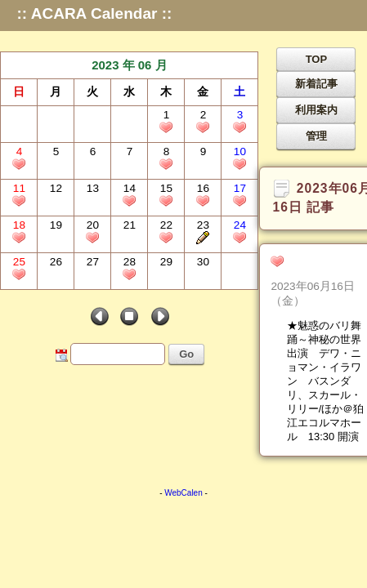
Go (186, 354)
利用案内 (316, 110)
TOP (317, 59)
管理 (316, 136)
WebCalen (183, 493)
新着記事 (316, 84)
